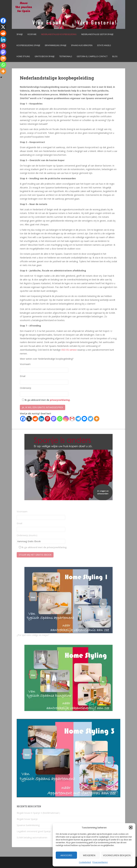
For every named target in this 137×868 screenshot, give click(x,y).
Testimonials (66, 56)
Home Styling (23, 56)
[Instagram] (66, 419)
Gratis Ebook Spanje (45, 56)
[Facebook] (23, 419)
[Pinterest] (47, 419)
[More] (97, 419)
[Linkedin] (41, 419)
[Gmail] (72, 419)
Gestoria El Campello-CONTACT (92, 56)
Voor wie (32, 34)
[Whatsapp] (60, 419)
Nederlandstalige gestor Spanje (97, 34)
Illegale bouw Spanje (27, 819)
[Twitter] (90, 419)
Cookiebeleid (85, 862)
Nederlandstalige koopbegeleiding (59, 34)
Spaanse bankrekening (28, 825)
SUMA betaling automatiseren (32, 837)
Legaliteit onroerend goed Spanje (34, 831)
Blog (115, 56)
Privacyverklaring (100, 862)
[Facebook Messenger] (84, 419)
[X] (29, 419)
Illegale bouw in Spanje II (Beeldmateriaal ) (38, 813)
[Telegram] (78, 419)
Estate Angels (104, 45)
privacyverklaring (60, 400)
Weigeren (89, 855)
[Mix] (3, 59)
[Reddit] (35, 419)
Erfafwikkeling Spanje (56, 45)
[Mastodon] (54, 419)
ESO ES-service (69, 350)
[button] (131, 827)
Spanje (20, 34)
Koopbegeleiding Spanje (28, 45)
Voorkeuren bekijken (117, 855)
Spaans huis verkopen (82, 45)
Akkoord (66, 855)
